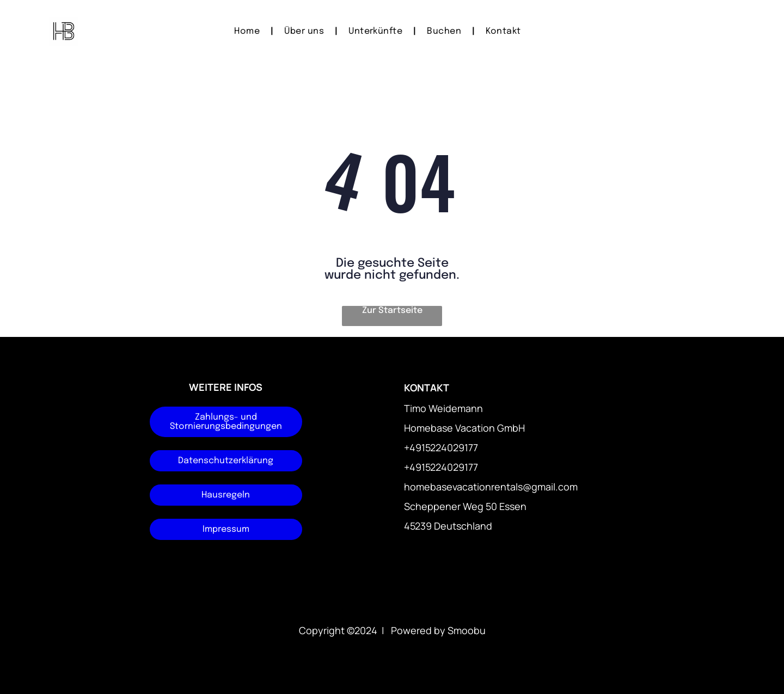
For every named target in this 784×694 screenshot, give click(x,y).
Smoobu (467, 630)
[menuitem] (248, 31)
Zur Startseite (392, 311)
